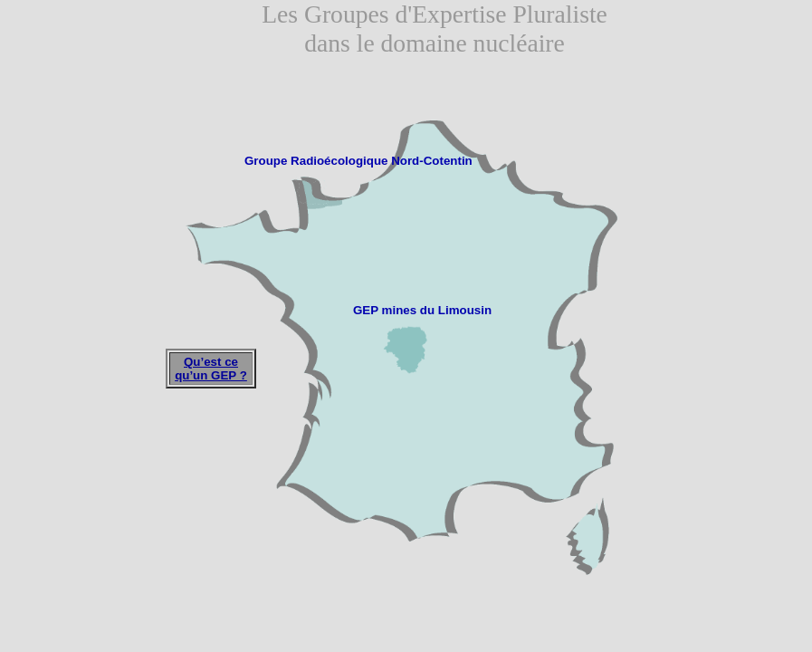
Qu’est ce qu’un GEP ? (211, 369)
